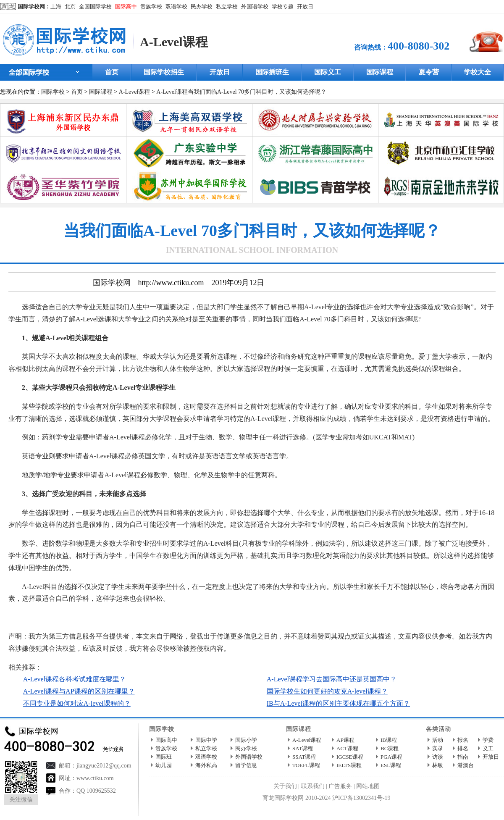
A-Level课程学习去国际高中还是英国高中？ (332, 679)
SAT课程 (303, 748)
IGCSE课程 (350, 757)
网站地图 (368, 786)
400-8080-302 (419, 46)
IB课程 (389, 740)
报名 (463, 740)
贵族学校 (151, 7)
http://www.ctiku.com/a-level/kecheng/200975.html (172, 617)
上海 (56, 7)
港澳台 (466, 765)
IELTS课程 (349, 765)
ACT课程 (347, 748)
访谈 (438, 757)
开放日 (305, 7)
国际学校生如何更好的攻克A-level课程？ (327, 691)
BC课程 (390, 748)
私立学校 (227, 7)
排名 (463, 748)
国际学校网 (31, 7)
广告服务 (340, 786)
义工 (488, 748)
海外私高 (206, 765)
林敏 (438, 765)
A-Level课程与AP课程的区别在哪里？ (79, 691)
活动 (438, 740)
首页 (112, 72)
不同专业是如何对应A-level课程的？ (77, 703)
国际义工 (328, 72)
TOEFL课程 (306, 765)
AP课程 (345, 740)
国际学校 (53, 92)
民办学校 (202, 7)
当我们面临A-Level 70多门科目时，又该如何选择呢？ (257, 92)
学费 (488, 740)
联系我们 (313, 786)
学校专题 (283, 7)
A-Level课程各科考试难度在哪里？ (75, 679)
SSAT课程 (304, 757)
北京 (70, 7)
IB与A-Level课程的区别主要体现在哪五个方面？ (338, 703)
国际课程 (380, 72)
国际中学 (206, 740)
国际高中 (126, 7)
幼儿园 (164, 765)
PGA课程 (391, 757)
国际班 (164, 757)
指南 (463, 757)
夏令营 (429, 72)
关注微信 (21, 800)
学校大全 (478, 72)
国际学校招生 (164, 72)
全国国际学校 (95, 7)
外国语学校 (255, 7)
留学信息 (246, 765)
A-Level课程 (174, 42)
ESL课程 (391, 765)
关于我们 (285, 786)
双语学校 (176, 7)
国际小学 (246, 740)
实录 (438, 748)
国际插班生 (272, 72)
